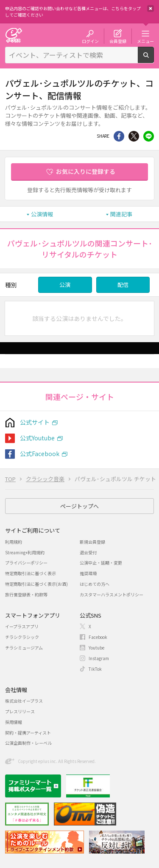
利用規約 (14, 542)
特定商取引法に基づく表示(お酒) (36, 584)
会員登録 (118, 41)
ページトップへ (79, 506)
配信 (123, 285)
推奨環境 (88, 573)
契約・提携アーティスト (28, 733)
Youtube (96, 648)
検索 (154, 60)
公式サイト (35, 422)
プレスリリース (20, 711)
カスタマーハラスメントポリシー (112, 594)
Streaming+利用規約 (25, 552)
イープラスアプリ (22, 626)
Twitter (134, 136)
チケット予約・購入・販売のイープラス (14, 35)
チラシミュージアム (24, 648)
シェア (119, 136)
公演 (65, 285)
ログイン (90, 41)
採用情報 (14, 722)
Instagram (99, 658)
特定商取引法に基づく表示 (31, 573)
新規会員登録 (92, 542)
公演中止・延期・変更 (101, 563)
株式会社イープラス (24, 701)
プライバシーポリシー (26, 563)
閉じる (151, 9)
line (149, 136)
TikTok (95, 669)
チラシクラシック (22, 637)
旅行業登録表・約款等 (26, 594)
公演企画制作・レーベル (28, 743)
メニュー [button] (145, 41)
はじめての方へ (95, 584)
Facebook (98, 637)
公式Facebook (40, 454)
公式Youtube (37, 438)
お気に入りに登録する (86, 171)
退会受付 (88, 552)
